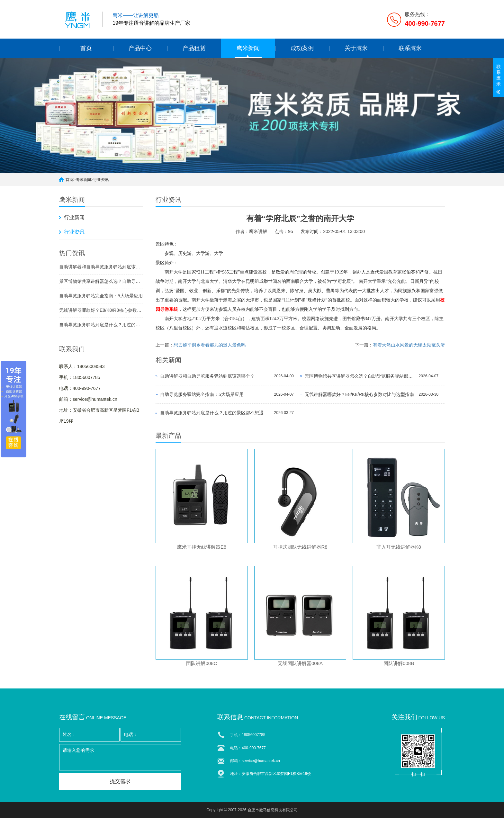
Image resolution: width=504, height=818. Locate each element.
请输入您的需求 (120, 757)
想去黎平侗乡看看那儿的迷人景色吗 (210, 345)
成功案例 (302, 48)
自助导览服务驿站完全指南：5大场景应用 (101, 296)
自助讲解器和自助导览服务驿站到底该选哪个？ (101, 267)
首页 (86, 48)
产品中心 (140, 48)
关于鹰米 (356, 48)
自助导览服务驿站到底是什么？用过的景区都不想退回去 (101, 325)
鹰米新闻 (248, 48)
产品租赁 (194, 48)
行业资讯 (101, 180)
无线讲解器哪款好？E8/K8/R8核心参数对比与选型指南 (101, 310)
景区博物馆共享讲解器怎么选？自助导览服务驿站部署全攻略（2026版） (101, 281)
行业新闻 (74, 217)
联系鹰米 (410, 48)
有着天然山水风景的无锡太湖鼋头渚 (409, 345)
